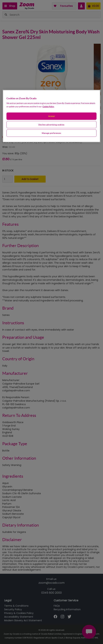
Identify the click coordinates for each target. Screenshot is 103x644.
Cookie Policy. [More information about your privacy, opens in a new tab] (48, 106)
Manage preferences (51, 133)
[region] (52, 116)
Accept (52, 116)
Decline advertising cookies (51, 124)
